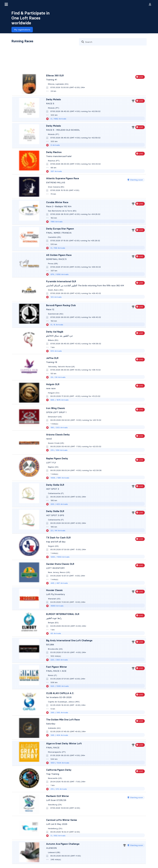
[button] (6, 4)
